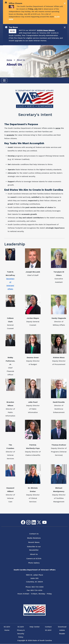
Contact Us (34, 534)
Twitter (37, 521)
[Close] (65, 3)
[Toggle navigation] (4, 80)
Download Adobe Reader (62, 630)
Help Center (35, 627)
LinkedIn (32, 520)
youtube (43, 521)
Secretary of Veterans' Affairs (10, 284)
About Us (34, 554)
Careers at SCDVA (34, 559)
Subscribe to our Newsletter (34, 548)
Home (9, 60)
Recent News (34, 542)
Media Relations (34, 538)
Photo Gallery (34, 563)
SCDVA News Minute (46, 30)
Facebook (21, 520)
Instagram (27, 520)
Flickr (48, 522)
